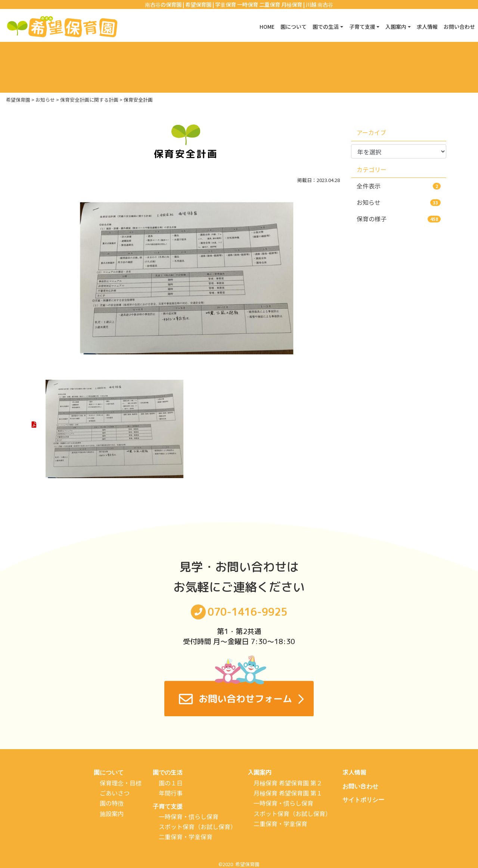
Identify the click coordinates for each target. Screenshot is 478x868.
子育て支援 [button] (350, 27)
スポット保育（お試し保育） (198, 827)
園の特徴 (112, 803)
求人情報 (421, 27)
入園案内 (260, 772)
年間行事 (171, 793)
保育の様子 (399, 219)
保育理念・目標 (121, 782)
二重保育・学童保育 (186, 837)
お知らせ (399, 202)
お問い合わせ (457, 27)
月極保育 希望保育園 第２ (288, 782)
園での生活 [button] (309, 27)
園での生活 (168, 772)
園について (273, 27)
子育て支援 (168, 806)
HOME (243, 27)
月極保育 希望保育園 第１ (288, 793)
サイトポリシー (363, 800)
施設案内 (112, 813)
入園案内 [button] (387, 27)
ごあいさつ (115, 793)
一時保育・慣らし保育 (189, 816)
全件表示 (399, 186)
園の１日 (171, 782)
